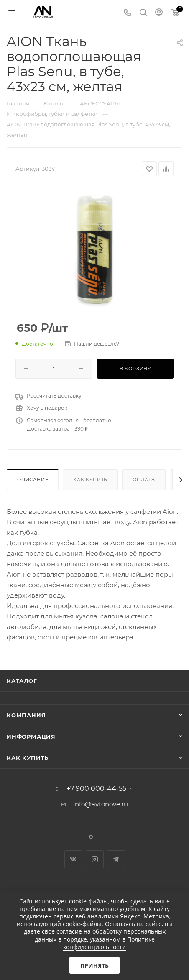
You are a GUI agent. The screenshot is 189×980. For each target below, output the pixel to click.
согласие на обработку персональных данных (100, 935)
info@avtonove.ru (101, 804)
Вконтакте (73, 859)
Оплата (144, 480)
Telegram (116, 859)
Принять (94, 966)
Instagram (95, 859)
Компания (26, 715)
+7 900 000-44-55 (96, 789)
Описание (33, 480)
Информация (31, 736)
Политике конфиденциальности (109, 943)
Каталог (22, 681)
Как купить (90, 480)
